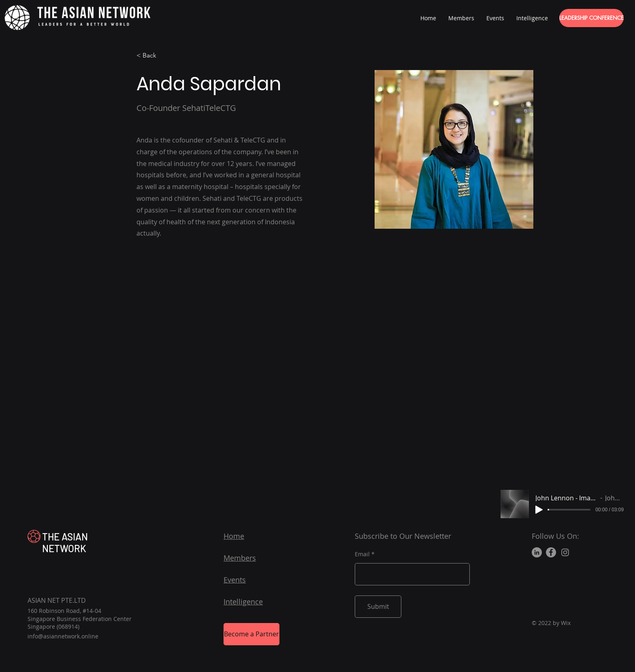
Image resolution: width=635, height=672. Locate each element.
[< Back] (152, 56)
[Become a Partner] (251, 634)
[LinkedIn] (537, 552)
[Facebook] (551, 552)
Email (362, 554)
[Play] (539, 510)
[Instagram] (565, 552)
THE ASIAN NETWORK (65, 542)
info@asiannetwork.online (63, 636)
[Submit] (378, 607)
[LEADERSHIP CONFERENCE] (591, 18)
